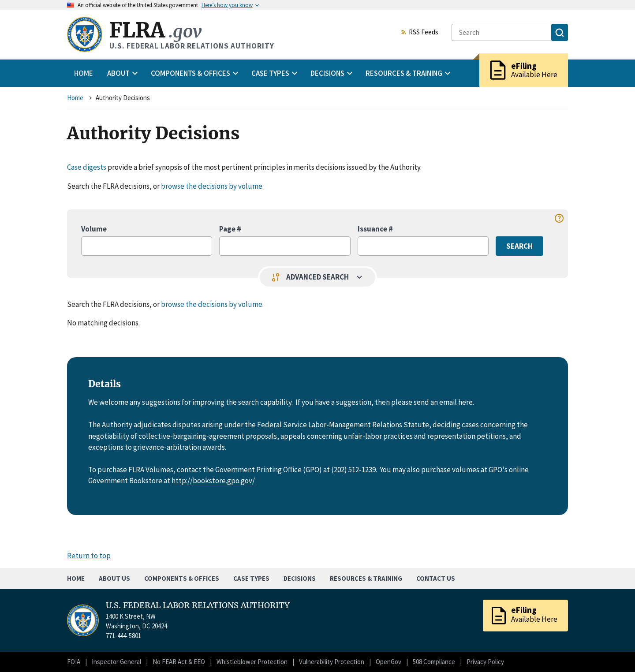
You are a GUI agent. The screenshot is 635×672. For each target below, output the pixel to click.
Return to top (89, 556)
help (559, 218)
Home (84, 73)
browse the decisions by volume (212, 186)
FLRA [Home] (155, 30)
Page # (230, 229)
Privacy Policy (485, 662)
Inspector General (116, 662)
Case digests (87, 167)
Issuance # (375, 229)
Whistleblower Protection (252, 662)
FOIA (74, 662)
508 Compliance (434, 662)
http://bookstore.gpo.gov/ (213, 481)
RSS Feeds (419, 33)
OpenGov (388, 662)
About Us (114, 578)
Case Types (251, 578)
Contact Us (436, 578)
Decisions (300, 578)
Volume (94, 229)
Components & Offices (182, 578)
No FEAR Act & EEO (179, 662)
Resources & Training (366, 578)
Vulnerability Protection (332, 662)
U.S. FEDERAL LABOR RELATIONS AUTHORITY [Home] (198, 605)
